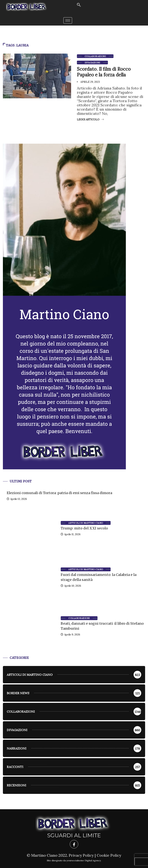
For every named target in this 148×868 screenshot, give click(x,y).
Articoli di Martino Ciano (86, 523)
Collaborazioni (95, 56)
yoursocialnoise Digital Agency (84, 860)
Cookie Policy (109, 855)
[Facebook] (74, 844)
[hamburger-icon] (68, 20)
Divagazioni (92, 63)
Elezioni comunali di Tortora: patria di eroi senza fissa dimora (59, 493)
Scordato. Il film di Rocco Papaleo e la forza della (104, 72)
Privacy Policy (81, 855)
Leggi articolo (90, 120)
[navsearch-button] (79, 5)
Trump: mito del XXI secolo (84, 528)
